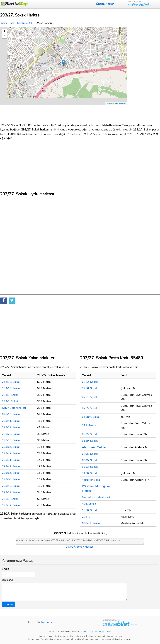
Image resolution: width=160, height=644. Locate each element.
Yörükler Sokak (92, 480)
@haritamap (46, 622)
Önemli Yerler (105, 4)
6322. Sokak (90, 382)
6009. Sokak (90, 460)
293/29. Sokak (11, 427)
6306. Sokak (90, 454)
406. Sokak (89, 504)
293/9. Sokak (10, 499)
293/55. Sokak (11, 473)
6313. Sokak (90, 467)
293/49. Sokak (11, 466)
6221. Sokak (90, 397)
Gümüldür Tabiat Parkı (97, 497)
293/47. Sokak (11, 453)
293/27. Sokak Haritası (80, 547)
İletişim (102, 631)
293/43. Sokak (11, 486)
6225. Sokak (90, 408)
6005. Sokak (90, 434)
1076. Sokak (90, 510)
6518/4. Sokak (91, 417)
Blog (109, 631)
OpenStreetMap (120, 103)
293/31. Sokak (11, 460)
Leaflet (108, 103)
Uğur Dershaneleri (14, 408)
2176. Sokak (90, 473)
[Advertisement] (144, 74)
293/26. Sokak (11, 440)
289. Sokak (89, 425)
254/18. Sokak (11, 382)
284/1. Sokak (10, 395)
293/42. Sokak (11, 505)
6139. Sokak (90, 441)
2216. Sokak (90, 388)
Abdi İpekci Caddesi (95, 447)
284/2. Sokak (10, 401)
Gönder (8, 604)
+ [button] (4, 31)
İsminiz (5, 569)
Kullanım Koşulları (89, 631)
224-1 (86, 517)
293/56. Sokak (11, 447)
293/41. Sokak (11, 421)
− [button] (4, 36)
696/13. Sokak (11, 414)
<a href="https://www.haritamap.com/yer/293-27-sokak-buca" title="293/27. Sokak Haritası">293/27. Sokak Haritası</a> (80, 542)
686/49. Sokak (91, 523)
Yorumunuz (8, 580)
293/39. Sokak (11, 492)
